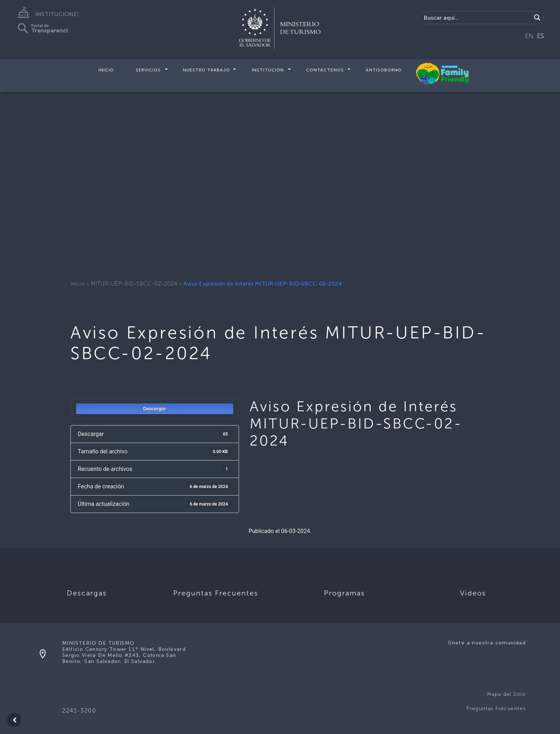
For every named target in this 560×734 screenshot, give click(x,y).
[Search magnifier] (537, 17)
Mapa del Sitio (507, 694)
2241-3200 (79, 711)
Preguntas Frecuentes (496, 708)
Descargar (155, 409)
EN (529, 36)
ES (540, 36)
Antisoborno (384, 70)
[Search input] (477, 17)
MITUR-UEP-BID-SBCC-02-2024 (134, 284)
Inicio (106, 70)
